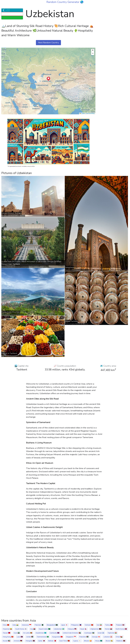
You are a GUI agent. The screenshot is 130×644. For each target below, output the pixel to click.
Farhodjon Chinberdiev (14, 267)
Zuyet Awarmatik (12, 216)
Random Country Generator (63, 2)
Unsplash (22, 216)
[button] (48, 79)
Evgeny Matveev (75, 324)
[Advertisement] (113, 37)
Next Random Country (48, 43)
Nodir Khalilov (11, 315)
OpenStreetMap (90, 113)
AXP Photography (76, 270)
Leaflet (82, 113)
